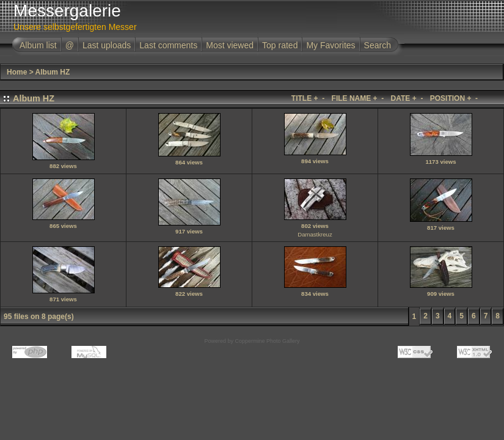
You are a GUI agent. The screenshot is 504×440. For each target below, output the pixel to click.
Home (17, 72)
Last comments (168, 45)
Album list (38, 45)
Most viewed (230, 45)
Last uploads (107, 45)
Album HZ (53, 72)
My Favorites (331, 45)
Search (378, 45)
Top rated (280, 45)
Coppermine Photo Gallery (267, 341)
